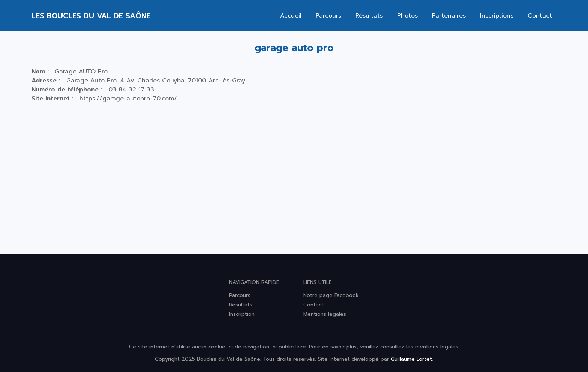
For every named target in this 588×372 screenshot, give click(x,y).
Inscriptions (497, 16)
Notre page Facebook (331, 295)
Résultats (369, 16)
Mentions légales (325, 314)
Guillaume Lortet (411, 359)
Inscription (242, 314)
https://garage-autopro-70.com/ (128, 99)
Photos (407, 16)
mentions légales (437, 347)
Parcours (328, 16)
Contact (540, 16)
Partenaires (449, 16)
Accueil (291, 16)
